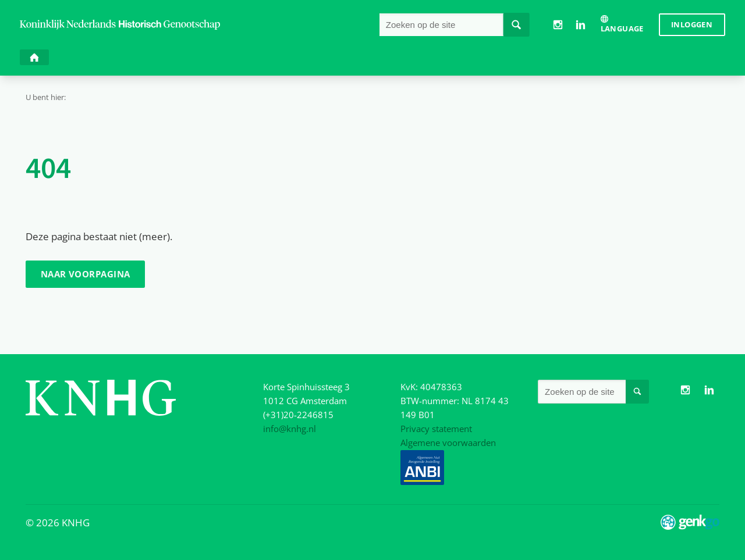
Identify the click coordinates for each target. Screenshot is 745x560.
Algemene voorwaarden (448, 443)
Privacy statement (436, 429)
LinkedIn (580, 24)
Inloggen (692, 24)
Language (622, 28)
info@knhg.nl (290, 429)
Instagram (558, 24)
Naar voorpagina (86, 274)
